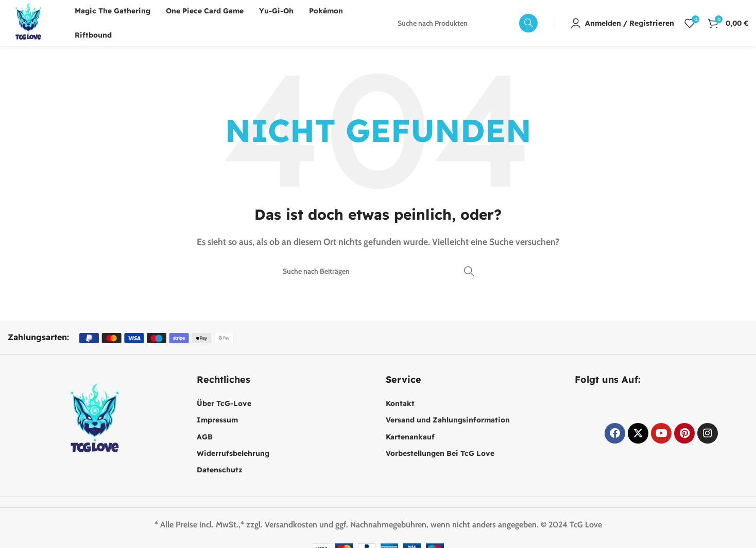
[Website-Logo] (28, 22)
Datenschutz (220, 470)
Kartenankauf (410, 437)
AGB (205, 437)
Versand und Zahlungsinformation (448, 420)
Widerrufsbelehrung (233, 453)
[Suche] (465, 23)
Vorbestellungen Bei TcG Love (440, 453)
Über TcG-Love (224, 403)
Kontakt (400, 403)
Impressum (217, 420)
